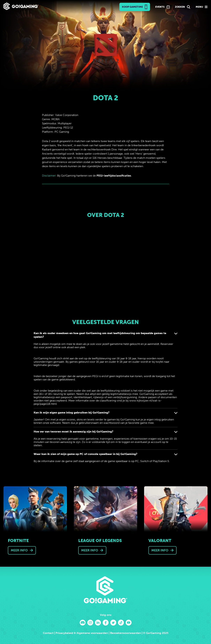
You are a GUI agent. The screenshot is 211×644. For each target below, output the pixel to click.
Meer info (19, 550)
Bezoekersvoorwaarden (126, 633)
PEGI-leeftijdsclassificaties (114, 176)
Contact (48, 633)
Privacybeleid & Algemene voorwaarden (82, 633)
